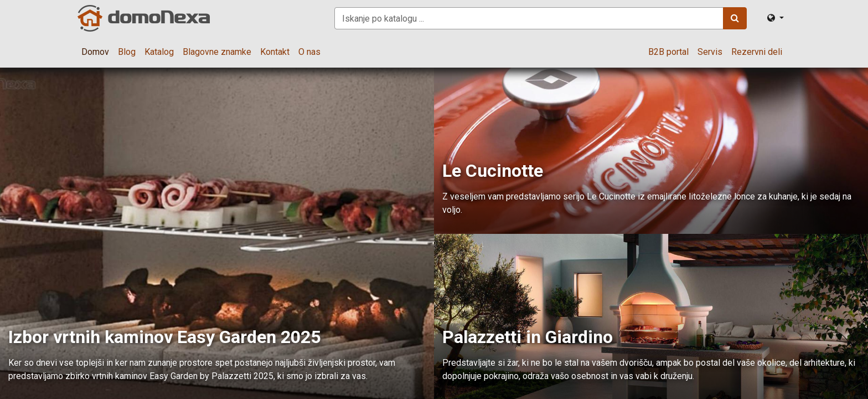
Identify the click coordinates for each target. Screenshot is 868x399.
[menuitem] (95, 52)
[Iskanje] (735, 18)
